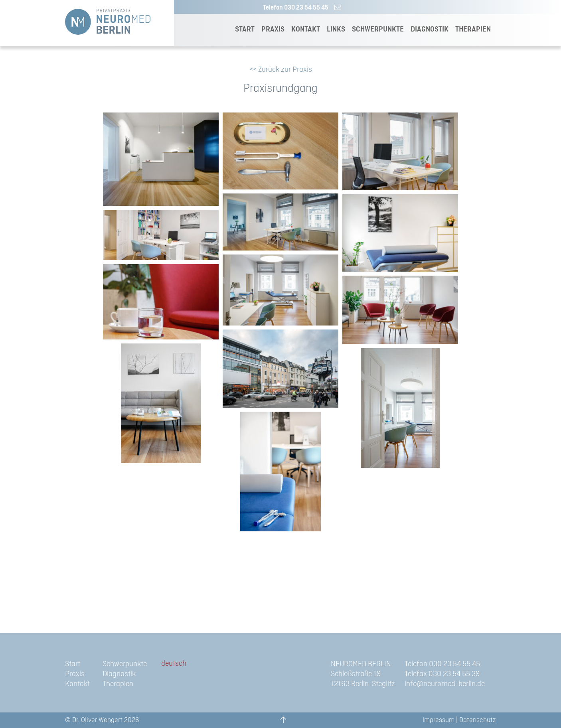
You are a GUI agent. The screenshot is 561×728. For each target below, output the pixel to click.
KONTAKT (306, 29)
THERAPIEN (473, 29)
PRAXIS (273, 29)
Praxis (75, 674)
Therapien (118, 684)
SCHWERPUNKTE (378, 29)
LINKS (336, 29)
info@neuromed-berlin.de (445, 684)
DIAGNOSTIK (430, 29)
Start (73, 664)
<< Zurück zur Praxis (281, 70)
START (245, 29)
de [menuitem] (165, 664)
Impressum (439, 720)
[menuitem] (174, 664)
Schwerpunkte (125, 664)
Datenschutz (478, 720)
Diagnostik (119, 674)
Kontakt (77, 684)
